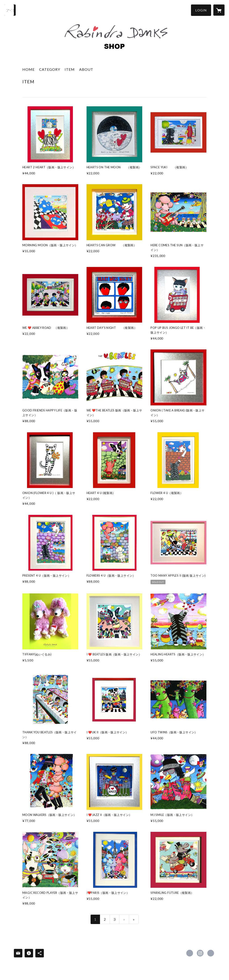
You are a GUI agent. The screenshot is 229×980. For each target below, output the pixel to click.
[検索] (10, 10)
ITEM (70, 69)
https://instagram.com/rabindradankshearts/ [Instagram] (200, 953)
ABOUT (86, 69)
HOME (29, 69)
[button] (201, 10)
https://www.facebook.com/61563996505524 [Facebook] (190, 953)
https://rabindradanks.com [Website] (211, 953)
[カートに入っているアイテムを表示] (219, 10)
